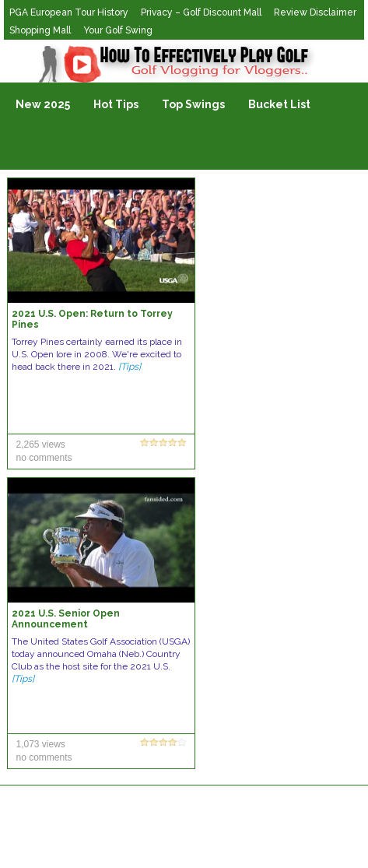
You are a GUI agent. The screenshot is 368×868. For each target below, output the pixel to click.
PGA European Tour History (69, 12)
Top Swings (193, 104)
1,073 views (40, 744)
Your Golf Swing (118, 30)
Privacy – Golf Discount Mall (201, 12)
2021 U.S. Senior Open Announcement (66, 619)
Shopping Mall (40, 30)
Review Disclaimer (315, 12)
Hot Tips (116, 104)
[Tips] (130, 367)
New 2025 (43, 104)
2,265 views (40, 445)
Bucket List (279, 104)
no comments (44, 458)
